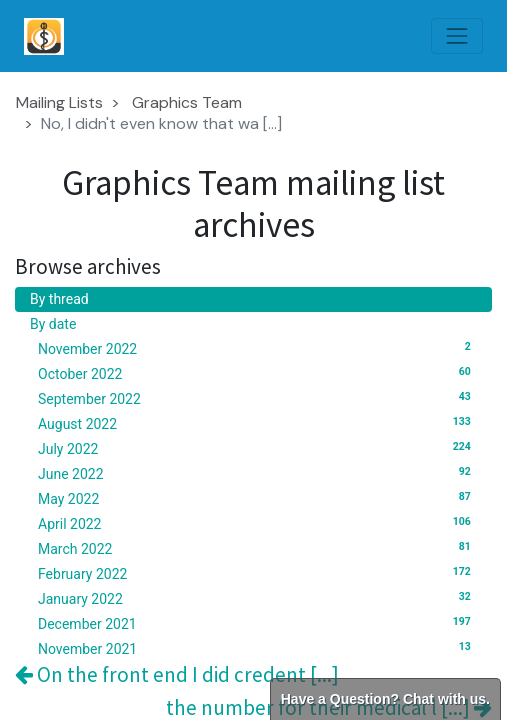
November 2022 (257, 348)
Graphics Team (187, 102)
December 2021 (257, 623)
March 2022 (257, 548)
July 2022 (257, 448)
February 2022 (257, 573)
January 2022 (257, 598)
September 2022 (257, 398)
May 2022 (257, 498)
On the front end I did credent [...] (177, 674)
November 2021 (257, 648)
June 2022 (257, 473)
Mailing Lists (59, 102)
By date (53, 324)
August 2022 (257, 423)
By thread (59, 299)
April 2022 (257, 523)
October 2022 (257, 373)
